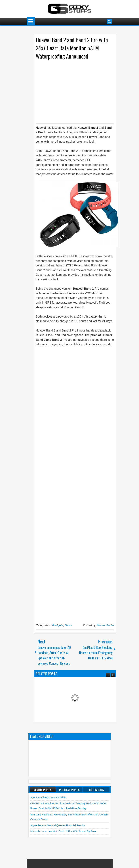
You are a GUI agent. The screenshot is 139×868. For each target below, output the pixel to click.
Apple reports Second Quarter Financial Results (58, 825)
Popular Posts (69, 790)
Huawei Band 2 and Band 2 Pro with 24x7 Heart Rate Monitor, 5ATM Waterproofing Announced (72, 48)
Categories (96, 790)
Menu (31, 21)
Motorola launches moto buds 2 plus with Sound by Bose (63, 831)
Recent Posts (43, 790)
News (68, 625)
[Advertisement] (71, 91)
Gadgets (58, 625)
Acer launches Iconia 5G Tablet (48, 797)
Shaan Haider (105, 625)
